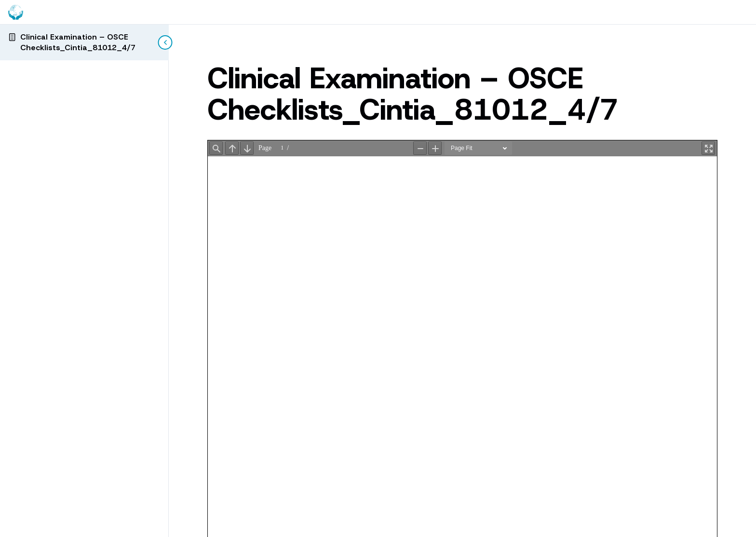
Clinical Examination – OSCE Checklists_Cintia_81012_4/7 (78, 42)
